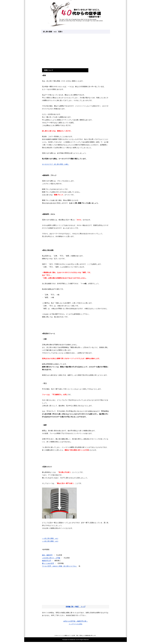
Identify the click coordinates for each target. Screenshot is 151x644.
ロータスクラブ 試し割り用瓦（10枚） (56, 164)
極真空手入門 (47, 561)
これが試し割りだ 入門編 (51, 558)
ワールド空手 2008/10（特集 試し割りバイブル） (60, 566)
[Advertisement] (75, 51)
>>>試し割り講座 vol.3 (50, 541)
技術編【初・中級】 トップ (76, 607)
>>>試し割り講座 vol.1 (50, 538)
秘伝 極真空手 (47, 555)
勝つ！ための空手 (48, 563)
